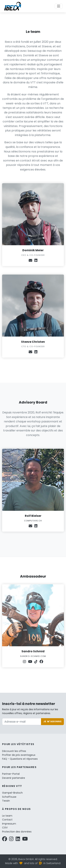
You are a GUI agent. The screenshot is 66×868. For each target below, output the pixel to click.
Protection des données (17, 832)
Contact (7, 820)
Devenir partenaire (14, 778)
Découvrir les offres (14, 751)
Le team (7, 816)
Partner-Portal (11, 774)
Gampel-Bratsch (12, 793)
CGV (5, 828)
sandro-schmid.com (33, 656)
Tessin (6, 801)
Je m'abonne (52, 721)
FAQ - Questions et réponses (20, 759)
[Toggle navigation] (59, 6)
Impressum (9, 824)
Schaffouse (9, 797)
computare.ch (33, 521)
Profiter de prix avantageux (19, 755)
